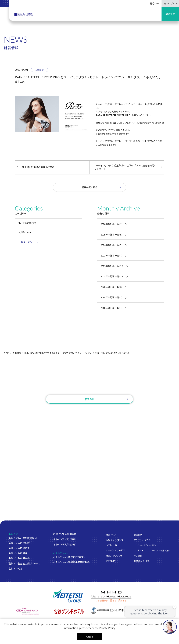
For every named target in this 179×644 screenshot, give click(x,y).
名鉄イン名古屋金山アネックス (24, 563)
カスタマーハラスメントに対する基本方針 (152, 550)
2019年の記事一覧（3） (112, 297)
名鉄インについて (115, 540)
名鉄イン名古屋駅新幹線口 (23, 538)
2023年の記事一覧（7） (112, 256)
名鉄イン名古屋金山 (19, 558)
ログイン (70, 410)
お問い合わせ (89, 390)
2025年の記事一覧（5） (112, 235)
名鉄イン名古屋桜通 (19, 548)
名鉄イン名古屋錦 (18, 553)
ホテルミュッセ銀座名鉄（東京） (69, 557)
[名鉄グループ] (68, 596)
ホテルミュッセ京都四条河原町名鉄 (71, 562)
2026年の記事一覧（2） (112, 224)
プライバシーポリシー (144, 540)
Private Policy (107, 628)
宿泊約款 (138, 534)
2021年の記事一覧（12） (112, 276)
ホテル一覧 (111, 545)
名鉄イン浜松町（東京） (65, 539)
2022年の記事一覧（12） (112, 266)
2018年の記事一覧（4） (112, 308)
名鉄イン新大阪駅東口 (65, 544)
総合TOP (155, 3)
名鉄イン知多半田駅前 (65, 534)
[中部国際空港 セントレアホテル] (110, 610)
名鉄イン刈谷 (16, 569)
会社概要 (110, 561)
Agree (89, 637)
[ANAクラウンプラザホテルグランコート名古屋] (28, 611)
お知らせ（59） (25, 232)
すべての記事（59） (27, 223)
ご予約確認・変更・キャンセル (46, 410)
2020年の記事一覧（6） (112, 287)
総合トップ (111, 534)
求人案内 (138, 556)
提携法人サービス (142, 561)
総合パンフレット (114, 555)
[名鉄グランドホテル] (69, 612)
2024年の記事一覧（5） (112, 245)
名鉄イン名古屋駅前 (19, 543)
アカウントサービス (115, 550)
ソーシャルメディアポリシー (146, 545)
